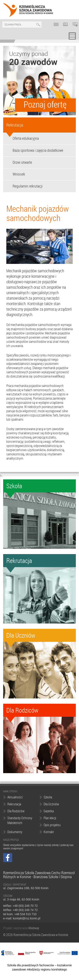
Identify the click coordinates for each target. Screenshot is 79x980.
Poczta (57, 24)
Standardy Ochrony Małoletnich (20, 820)
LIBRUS (66, 24)
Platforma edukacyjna (76, 24)
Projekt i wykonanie (16, 928)
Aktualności (15, 797)
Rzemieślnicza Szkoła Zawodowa (28, 10)
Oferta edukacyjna (26, 138)
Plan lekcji (50, 818)
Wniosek (19, 174)
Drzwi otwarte (22, 162)
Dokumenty (15, 832)
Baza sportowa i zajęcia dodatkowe (38, 150)
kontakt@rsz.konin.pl (27, 918)
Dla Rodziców (16, 811)
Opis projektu (52, 825)
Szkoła (48, 797)
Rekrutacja (15, 125)
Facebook (8, 858)
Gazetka (49, 811)
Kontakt (49, 832)
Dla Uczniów (51, 804)
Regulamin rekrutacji (28, 186)
